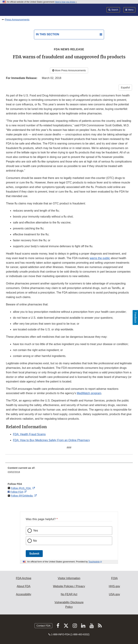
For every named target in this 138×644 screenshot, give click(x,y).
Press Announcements (17, 20)
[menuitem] (69, 471)
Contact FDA (43, 626)
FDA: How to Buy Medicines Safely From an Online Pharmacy (51, 440)
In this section (47, 34)
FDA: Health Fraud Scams (29, 434)
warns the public (100, 258)
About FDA (24, 586)
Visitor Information (69, 578)
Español (125, 88)
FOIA (114, 578)
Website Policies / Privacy (69, 586)
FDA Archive (24, 578)
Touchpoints (94, 562)
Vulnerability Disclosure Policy (69, 605)
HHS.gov (114, 586)
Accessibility (24, 594)
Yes (36, 531)
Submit (34, 554)
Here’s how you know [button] (66, 2)
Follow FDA (17, 492)
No (35, 541)
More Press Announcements (69, 70)
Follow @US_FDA (21, 488)
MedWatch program (89, 393)
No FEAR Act (69, 594)
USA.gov (114, 594)
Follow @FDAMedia (22, 496)
